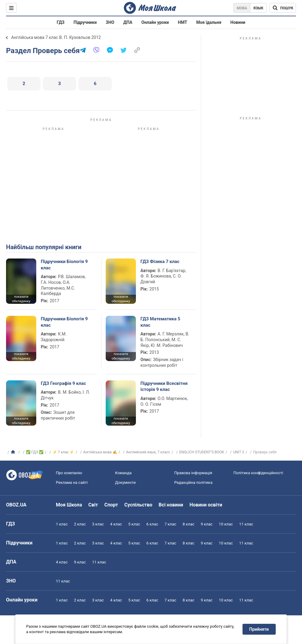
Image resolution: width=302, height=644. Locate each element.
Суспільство (138, 505)
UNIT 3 (239, 452)
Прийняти (259, 629)
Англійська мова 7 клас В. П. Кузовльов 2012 (56, 37)
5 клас (134, 524)
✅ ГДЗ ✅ (35, 452)
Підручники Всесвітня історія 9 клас (164, 386)
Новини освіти (206, 505)
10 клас (226, 524)
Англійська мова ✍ (100, 452)
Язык (258, 8)
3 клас (98, 524)
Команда (123, 473)
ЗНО (110, 22)
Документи (125, 482)
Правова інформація (193, 473)
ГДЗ (61, 22)
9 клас (207, 524)
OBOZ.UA (16, 505)
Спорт (111, 505)
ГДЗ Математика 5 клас (160, 322)
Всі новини (171, 505)
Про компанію (69, 473)
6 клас (152, 524)
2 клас (80, 524)
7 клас (170, 524)
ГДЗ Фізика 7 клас (160, 262)
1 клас (62, 524)
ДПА (128, 22)
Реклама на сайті (72, 482)
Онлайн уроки (155, 22)
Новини (238, 22)
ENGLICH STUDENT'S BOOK (202, 452)
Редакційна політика (193, 482)
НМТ (183, 22)
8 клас (189, 524)
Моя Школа (69, 505)
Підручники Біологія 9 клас (64, 265)
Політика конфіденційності (258, 473)
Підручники (85, 22)
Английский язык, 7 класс (148, 452)
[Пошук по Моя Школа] (283, 8)
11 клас (246, 524)
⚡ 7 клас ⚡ (63, 452)
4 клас (116, 524)
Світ (93, 505)
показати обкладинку (21, 299)
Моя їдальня (209, 22)
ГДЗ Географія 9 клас (63, 383)
